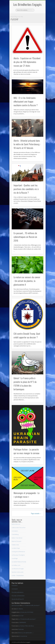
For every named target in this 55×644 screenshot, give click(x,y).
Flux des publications (18, 592)
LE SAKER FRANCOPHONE (19, 562)
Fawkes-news (15, 545)
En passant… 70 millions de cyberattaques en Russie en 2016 (25, 237)
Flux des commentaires (18, 596)
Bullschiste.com (16, 524)
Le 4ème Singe (16, 548)
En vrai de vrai (23, 636)
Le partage (15, 558)
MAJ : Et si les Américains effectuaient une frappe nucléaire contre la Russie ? (26, 101)
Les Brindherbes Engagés (27, 4)
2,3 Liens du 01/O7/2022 (27, 612)
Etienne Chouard (16, 541)
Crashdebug (15, 534)
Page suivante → (36, 513)
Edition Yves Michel (17, 538)
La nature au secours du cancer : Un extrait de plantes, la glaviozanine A (27, 281)
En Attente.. (20, 609)
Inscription (15, 585)
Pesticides (21, 629)
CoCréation (15, 531)
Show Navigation (39, 17)
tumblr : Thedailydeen (18, 575)
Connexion (15, 589)
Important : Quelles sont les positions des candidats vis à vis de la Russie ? (26, 189)
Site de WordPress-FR (18, 599)
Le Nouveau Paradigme (18, 555)
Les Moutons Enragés (18, 569)
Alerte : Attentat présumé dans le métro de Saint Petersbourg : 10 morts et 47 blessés (27, 144)
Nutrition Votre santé (18, 572)
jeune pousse (15, 605)
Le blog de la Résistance (18, 552)
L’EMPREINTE (22, 622)
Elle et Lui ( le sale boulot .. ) (26, 633)
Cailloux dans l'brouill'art (19, 528)
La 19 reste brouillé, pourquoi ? (31, 605)
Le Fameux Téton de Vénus (26, 626)
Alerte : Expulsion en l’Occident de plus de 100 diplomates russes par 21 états (27, 62)
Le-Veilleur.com (16, 565)
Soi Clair (21, 616)
